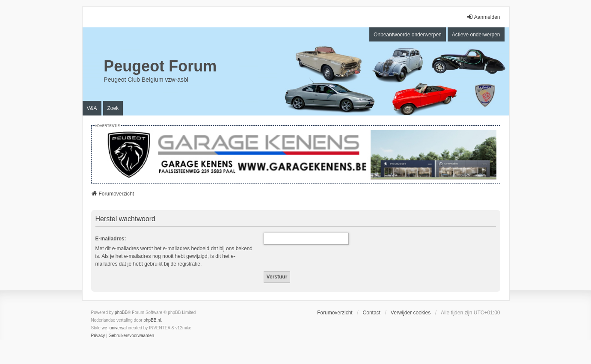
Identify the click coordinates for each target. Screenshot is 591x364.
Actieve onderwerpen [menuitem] (476, 35)
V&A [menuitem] (92, 108)
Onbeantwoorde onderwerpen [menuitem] (408, 35)
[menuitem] (98, 336)
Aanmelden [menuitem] (483, 17)
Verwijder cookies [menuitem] (411, 313)
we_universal (114, 328)
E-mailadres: (111, 239)
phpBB (121, 312)
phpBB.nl (152, 320)
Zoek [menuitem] (113, 108)
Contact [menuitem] (372, 313)
